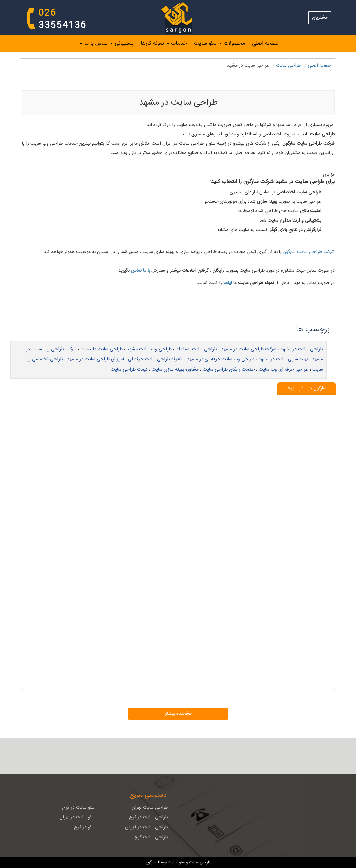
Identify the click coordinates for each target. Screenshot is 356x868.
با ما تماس (141, 271)
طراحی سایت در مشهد (302, 349)
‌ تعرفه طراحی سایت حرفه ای (155, 359)
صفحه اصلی (319, 66)
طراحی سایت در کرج (149, 817)
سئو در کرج (84, 827)
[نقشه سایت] (149, 756)
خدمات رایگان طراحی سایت (229, 370)
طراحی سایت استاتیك (196, 349)
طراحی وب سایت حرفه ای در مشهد (221, 359)
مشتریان (320, 18)
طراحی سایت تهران (150, 808)
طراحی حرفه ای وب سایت (283, 370)
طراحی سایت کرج (151, 837)
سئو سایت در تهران (77, 817)
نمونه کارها (152, 43)
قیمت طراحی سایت (129, 370)
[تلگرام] (168, 756)
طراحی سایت (199, 862)
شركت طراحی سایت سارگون (308, 252)
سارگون (152, 862)
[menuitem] (262, 43)
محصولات (234, 43)
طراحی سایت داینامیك (102, 349)
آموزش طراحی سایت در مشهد (96, 359)
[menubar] (178, 44)
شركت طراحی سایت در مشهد (249, 349)
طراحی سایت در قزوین (147, 827)
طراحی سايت (288, 66)
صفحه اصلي (265, 43)
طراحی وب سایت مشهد (149, 349)
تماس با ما (96, 43)
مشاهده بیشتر (178, 714)
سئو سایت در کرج (78, 808)
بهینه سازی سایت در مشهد (283, 359)
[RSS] (188, 756)
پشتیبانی (124, 43)
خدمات (179, 43)
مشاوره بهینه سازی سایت (175, 370)
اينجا (228, 283)
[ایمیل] (207, 756)
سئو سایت (205, 43)
